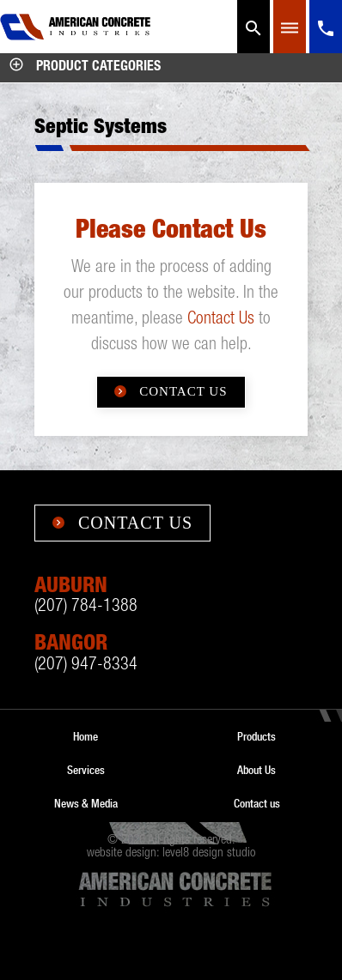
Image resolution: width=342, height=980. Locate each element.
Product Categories (85, 68)
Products (256, 736)
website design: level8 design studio (171, 853)
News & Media (86, 803)
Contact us (257, 803)
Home (85, 736)
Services (86, 770)
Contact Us (221, 320)
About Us (256, 770)
